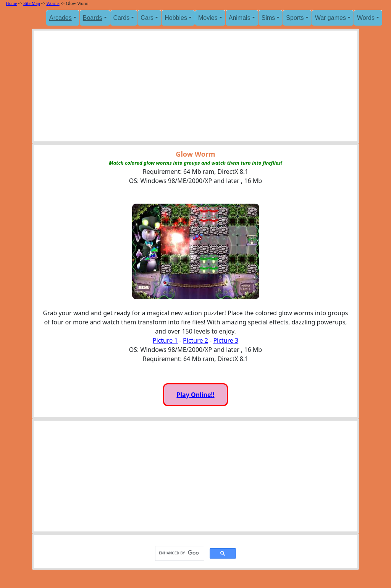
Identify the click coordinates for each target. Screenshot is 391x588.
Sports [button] (295, 18)
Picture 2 (195, 340)
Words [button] (366, 18)
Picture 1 (165, 340)
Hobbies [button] (176, 18)
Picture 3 (226, 340)
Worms (53, 3)
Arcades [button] (61, 18)
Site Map (32, 3)
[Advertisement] (195, 88)
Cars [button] (147, 18)
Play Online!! (195, 395)
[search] (179, 553)
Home (11, 3)
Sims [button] (268, 18)
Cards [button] (122, 18)
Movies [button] (208, 18)
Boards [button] (93, 18)
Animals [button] (240, 18)
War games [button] (330, 18)
